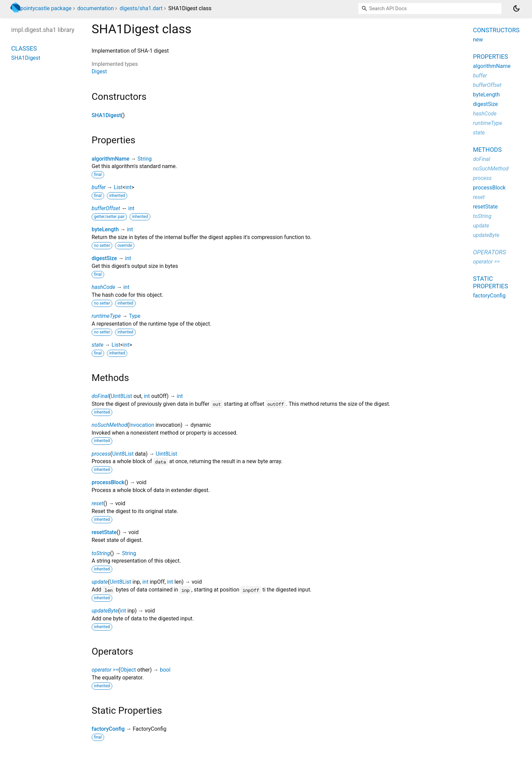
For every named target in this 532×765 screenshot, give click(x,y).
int (128, 187)
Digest (99, 71)
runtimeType (106, 316)
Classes (24, 48)
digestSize (104, 258)
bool (165, 670)
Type (135, 316)
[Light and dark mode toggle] (516, 8)
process (101, 454)
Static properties (490, 282)
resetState (104, 532)
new (478, 40)
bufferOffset (106, 208)
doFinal (100, 396)
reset (98, 503)
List (118, 187)
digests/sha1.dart (141, 8)
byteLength (105, 229)
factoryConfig (108, 729)
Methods (487, 150)
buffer (99, 187)
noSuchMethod (109, 425)
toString (101, 553)
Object (128, 670)
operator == (105, 670)
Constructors (496, 30)
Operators (489, 252)
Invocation (141, 425)
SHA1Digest (106, 115)
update (100, 582)
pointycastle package (46, 8)
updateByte (105, 611)
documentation (96, 8)
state (98, 345)
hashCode (103, 287)
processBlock (108, 482)
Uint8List (121, 396)
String (145, 159)
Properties (490, 57)
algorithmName (110, 159)
